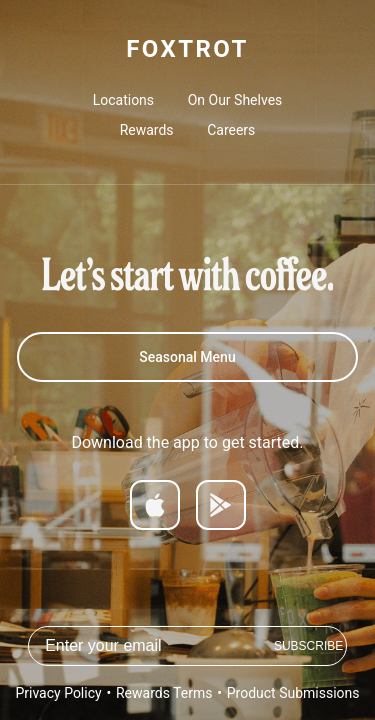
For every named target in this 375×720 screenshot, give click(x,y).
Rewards (147, 130)
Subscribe (308, 646)
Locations (123, 100)
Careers (231, 130)
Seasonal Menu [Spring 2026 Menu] (187, 357)
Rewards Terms (164, 693)
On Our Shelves (235, 100)
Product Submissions (293, 693)
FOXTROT (187, 49)
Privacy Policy (58, 693)
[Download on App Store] (155, 505)
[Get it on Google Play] (221, 505)
